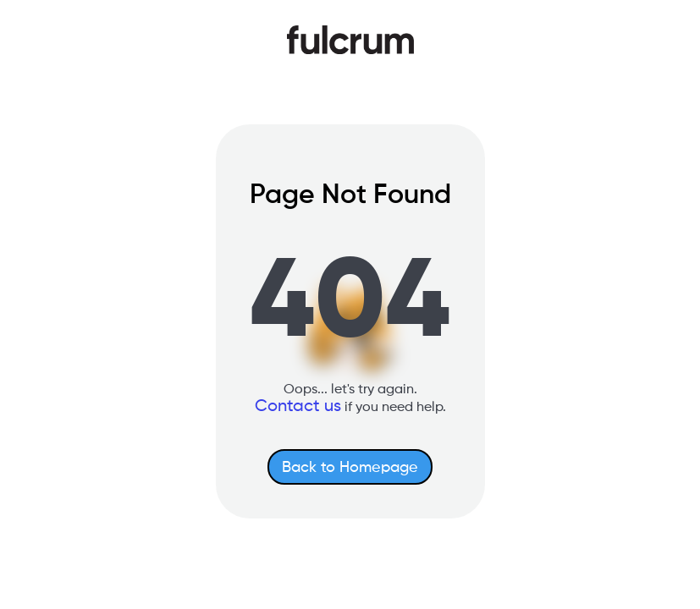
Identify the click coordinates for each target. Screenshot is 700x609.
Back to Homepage (350, 468)
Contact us (298, 407)
